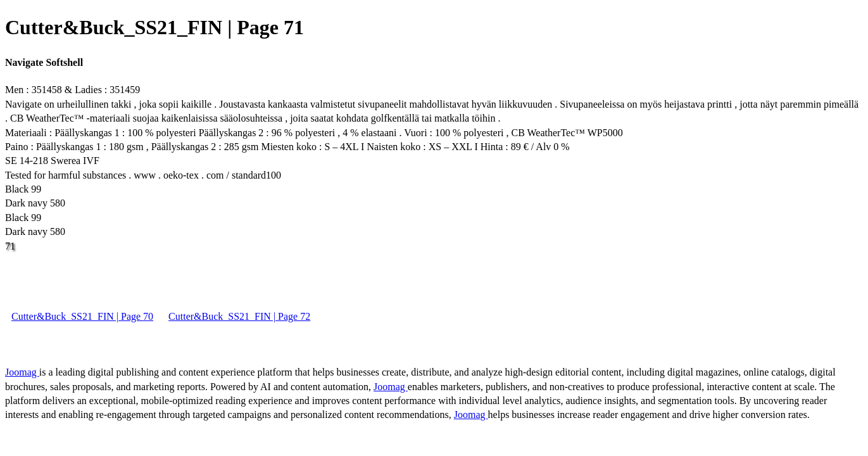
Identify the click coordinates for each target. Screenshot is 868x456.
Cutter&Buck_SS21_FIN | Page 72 (239, 316)
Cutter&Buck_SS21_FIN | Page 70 (82, 316)
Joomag (22, 372)
